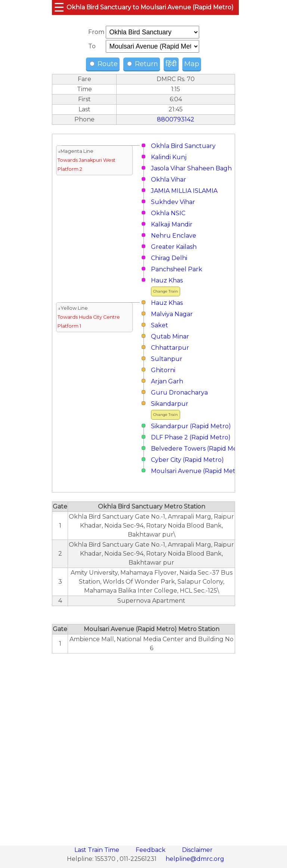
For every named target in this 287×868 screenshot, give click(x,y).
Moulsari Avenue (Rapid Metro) (197, 471)
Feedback (151, 850)
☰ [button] (59, 7)
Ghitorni (163, 370)
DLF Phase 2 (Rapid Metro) (191, 437)
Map (192, 64)
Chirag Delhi (169, 258)
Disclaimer (197, 850)
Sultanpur (167, 359)
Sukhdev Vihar (173, 202)
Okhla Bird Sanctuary (183, 146)
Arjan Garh (167, 381)
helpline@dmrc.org (195, 859)
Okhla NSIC (168, 213)
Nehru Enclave (174, 236)
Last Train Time (98, 850)
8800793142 (176, 119)
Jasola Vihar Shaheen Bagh (191, 168)
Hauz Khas (167, 280)
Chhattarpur (170, 348)
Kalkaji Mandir (172, 224)
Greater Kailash (174, 247)
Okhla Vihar (169, 180)
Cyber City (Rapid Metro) (187, 460)
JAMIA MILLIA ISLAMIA (184, 191)
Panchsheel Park (177, 269)
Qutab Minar (170, 336)
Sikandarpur (170, 404)
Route (104, 64)
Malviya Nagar (172, 314)
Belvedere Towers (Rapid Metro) (200, 449)
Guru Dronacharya (179, 393)
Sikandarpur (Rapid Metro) (191, 426)
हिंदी (171, 64)
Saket (160, 325)
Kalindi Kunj (169, 157)
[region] (143, 745)
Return (143, 64)
